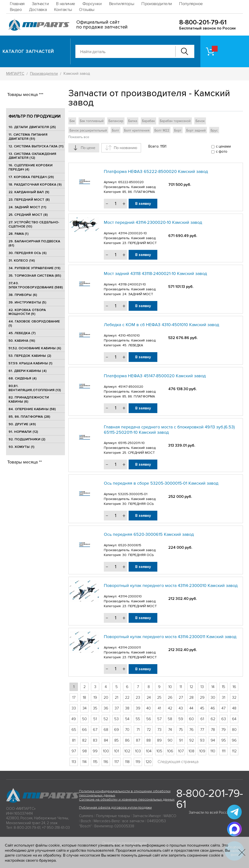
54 (127, 719)
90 (170, 740)
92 (191, 740)
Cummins (86, 816)
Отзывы (87, 9)
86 (127, 740)
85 (116, 740)
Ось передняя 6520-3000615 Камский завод (149, 534)
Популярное (191, 4)
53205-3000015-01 (133, 494)
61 (202, 719)
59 (181, 719)
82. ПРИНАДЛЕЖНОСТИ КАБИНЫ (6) (29, 399)
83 (95, 740)
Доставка (38, 9)
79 (223, 730)
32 (234, 698)
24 (149, 698)
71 (138, 730)
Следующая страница (178, 762)
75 (181, 730)
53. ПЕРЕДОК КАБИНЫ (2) (30, 356)
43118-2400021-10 (132, 284)
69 (116, 730)
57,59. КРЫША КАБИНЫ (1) (30, 363)
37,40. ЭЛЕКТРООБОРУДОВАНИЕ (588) (36, 285)
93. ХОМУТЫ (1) (21, 447)
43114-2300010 (130, 596)
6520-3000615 (130, 545)
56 (149, 719)
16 (234, 687)
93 (202, 740)
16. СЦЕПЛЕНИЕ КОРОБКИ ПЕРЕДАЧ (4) (31, 167)
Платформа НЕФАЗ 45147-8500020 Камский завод (155, 376)
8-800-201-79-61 (203, 22)
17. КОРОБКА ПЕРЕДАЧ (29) (31, 177)
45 (202, 708)
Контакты (63, 9)
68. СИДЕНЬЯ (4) (22, 378)
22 (127, 698)
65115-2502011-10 (131, 443)
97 (74, 751)
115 (95, 762)
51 (95, 719)
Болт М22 (162, 130)
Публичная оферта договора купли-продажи (115, 807)
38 (127, 708)
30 (213, 698)
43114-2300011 (129, 647)
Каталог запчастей (28, 51)
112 (234, 751)
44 (191, 708)
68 (106, 730)
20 (106, 698)
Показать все (79, 137)
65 (74, 730)
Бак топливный (92, 121)
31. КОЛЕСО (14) (22, 260)
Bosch (86, 821)
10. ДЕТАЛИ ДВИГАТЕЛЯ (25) (32, 127)
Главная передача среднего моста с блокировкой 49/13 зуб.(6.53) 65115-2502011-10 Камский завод (169, 430)
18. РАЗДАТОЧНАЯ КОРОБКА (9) (35, 184)
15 (223, 687)
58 (170, 719)
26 (170, 698)
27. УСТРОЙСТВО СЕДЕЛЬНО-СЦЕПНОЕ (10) (34, 224)
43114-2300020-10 (133, 233)
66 (84, 730)
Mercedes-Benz (107, 821)
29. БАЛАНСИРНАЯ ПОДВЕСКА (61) (34, 243)
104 (149, 751)
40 (149, 708)
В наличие (66, 4)
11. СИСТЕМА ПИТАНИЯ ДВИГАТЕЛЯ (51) (28, 137)
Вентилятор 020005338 (114, 826)
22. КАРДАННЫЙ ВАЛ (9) (29, 192)
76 (191, 730)
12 (191, 687)
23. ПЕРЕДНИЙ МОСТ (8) (29, 200)
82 (84, 740)
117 (116, 762)
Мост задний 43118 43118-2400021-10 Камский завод (155, 274)
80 (234, 730)
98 (84, 751)
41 (159, 708)
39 (138, 708)
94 (213, 740)
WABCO (170, 816)
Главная (17, 4)
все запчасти (133, 821)
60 (191, 719)
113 (74, 762)
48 (234, 708)
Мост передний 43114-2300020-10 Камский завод (153, 222)
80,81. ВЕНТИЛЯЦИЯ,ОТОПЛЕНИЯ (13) (35, 388)
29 (202, 698)
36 (106, 708)
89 (159, 740)
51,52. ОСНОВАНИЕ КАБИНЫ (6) (35, 348)
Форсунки (92, 4)
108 (191, 751)
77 (202, 730)
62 (213, 719)
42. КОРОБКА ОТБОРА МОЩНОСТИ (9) (27, 312)
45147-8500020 (131, 387)
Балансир (116, 121)
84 (106, 740)
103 (138, 751)
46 (213, 708)
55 (138, 719)
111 (224, 751)
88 (149, 740)
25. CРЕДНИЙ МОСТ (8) (28, 215)
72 (149, 730)
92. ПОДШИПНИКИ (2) (27, 439)
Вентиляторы (121, 4)
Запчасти (40, 4)
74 (170, 730)
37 (117, 708)
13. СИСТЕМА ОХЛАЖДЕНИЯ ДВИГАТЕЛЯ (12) (32, 156)
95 (224, 740)
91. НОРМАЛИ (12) (23, 432)
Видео (16, 9)
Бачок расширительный (88, 130)
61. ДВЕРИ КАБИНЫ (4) (27, 371)
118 (127, 762)
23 (138, 698)
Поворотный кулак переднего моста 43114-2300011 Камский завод (170, 637)
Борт (178, 130)
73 (159, 730)
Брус (214, 130)
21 (116, 698)
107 (181, 751)
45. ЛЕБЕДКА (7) (22, 333)
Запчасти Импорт (147, 816)
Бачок (200, 121)
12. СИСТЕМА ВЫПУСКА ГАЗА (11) (36, 146)
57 (159, 719)
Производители (156, 4)
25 (159, 698)
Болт (116, 130)
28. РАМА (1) (18, 234)
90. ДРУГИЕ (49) (22, 424)
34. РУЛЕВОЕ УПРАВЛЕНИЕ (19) (34, 268)
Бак (72, 121)
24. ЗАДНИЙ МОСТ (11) (27, 207)
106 (170, 751)
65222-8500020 (131, 182)
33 (74, 708)
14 (213, 687)
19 (95, 698)
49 (74, 719)
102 (127, 751)
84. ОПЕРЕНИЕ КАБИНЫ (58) (32, 409)
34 (84, 708)
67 (95, 730)
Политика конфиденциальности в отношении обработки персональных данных (125, 793)
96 (234, 740)
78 (213, 730)
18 (84, 698)
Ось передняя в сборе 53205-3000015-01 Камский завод (161, 483)
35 (95, 708)
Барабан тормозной (175, 121)
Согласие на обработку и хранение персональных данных (127, 799)
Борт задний (196, 130)
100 (106, 751)
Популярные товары (113, 816)
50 (84, 719)
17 (74, 698)
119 (138, 762)
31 (223, 698)
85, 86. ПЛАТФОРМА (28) (29, 417)
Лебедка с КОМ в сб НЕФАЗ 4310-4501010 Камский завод (161, 325)
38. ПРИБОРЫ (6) (23, 295)
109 (202, 751)
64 (234, 719)
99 (95, 751)
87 (138, 740)
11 (181, 687)
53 (116, 719)
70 (127, 730)
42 (170, 708)
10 (170, 687)
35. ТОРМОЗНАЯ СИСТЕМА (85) (35, 276)
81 (74, 740)
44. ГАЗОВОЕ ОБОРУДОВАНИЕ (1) (34, 323)
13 (202, 687)
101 (116, 751)
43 (181, 708)
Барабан (148, 121)
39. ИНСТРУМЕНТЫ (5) (27, 302)
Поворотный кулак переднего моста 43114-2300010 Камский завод (171, 585)
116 (106, 762)
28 (191, 698)
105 (159, 751)
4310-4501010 (129, 335)
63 (224, 719)
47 (223, 708)
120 (149, 762)
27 (181, 698)
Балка (133, 121)
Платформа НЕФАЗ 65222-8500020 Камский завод (156, 171)
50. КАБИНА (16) (22, 341)
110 (213, 751)
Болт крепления (137, 130)
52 (106, 719)
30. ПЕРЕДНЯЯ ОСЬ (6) (27, 253)
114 (84, 762)
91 (181, 740)
